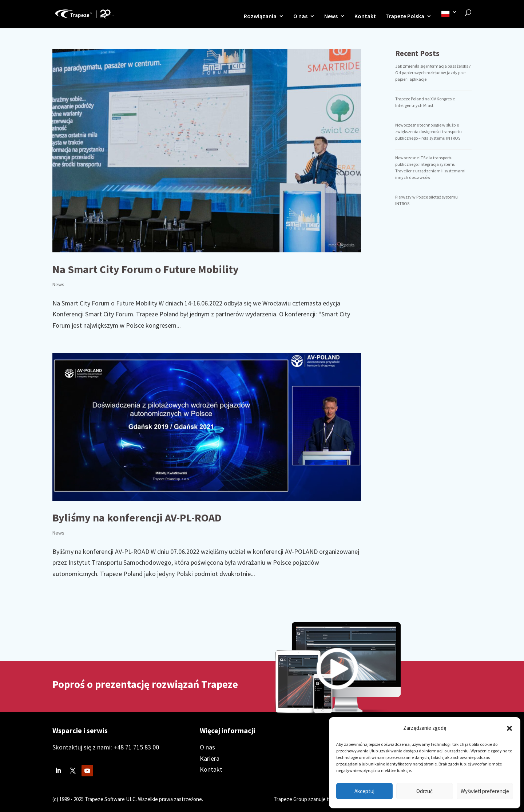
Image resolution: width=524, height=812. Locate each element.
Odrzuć (424, 791)
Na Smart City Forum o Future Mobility (146, 269)
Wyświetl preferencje (485, 791)
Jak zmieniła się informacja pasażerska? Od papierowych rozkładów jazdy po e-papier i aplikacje (433, 73)
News (331, 17)
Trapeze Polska (405, 17)
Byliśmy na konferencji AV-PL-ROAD (137, 517)
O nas (300, 17)
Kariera (210, 758)
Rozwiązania (260, 17)
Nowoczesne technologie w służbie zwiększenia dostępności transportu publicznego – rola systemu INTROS (428, 131)
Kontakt (365, 17)
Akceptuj (364, 791)
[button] (509, 728)
